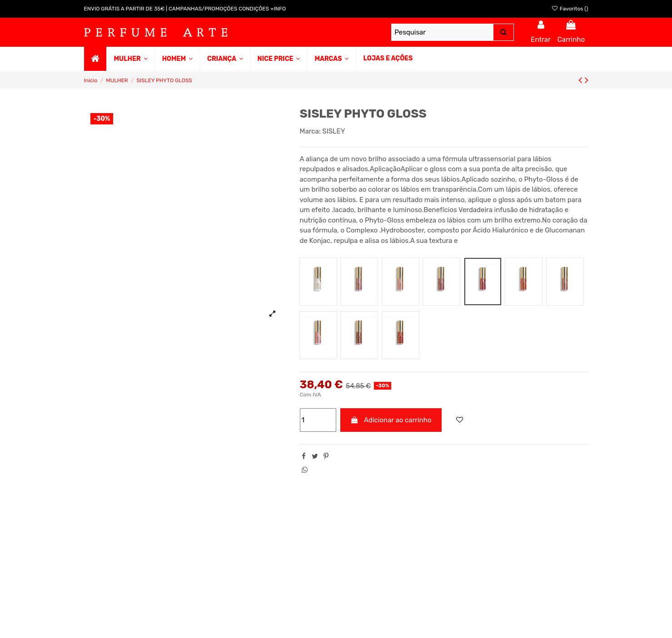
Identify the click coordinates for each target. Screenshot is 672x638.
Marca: (310, 131)
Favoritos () (570, 9)
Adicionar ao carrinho (391, 420)
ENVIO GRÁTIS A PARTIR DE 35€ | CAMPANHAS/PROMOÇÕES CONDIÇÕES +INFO (185, 9)
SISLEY (334, 131)
